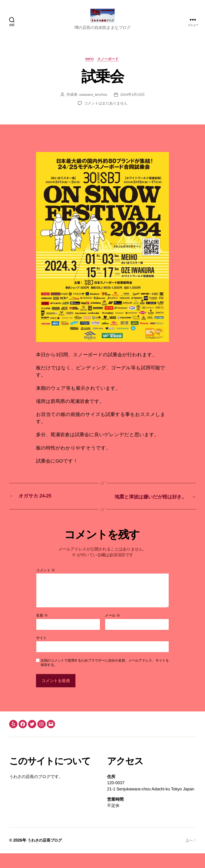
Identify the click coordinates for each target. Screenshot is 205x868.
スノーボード (109, 66)
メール (112, 630)
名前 (42, 630)
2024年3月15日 (133, 102)
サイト (41, 652)
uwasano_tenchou (93, 102)
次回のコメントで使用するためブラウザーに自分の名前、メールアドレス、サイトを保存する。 (105, 677)
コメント (46, 585)
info (89, 66)
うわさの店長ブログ (46, 855)
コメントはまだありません (106, 111)
